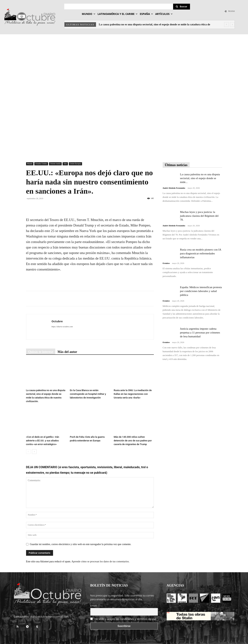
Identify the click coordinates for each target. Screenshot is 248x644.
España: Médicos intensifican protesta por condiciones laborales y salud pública (201, 291)
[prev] (226, 25)
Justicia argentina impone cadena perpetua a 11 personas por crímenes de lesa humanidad (200, 333)
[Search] (182, 7)
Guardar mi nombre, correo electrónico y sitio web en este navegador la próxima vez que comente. (81, 544)
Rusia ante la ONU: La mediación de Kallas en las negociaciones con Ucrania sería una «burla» (133, 394)
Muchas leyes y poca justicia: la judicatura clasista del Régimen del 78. (199, 216)
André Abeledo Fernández (174, 188)
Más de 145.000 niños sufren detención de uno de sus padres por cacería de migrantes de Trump (133, 441)
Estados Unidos (41, 164)
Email (94, 606)
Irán (65, 164)
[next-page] (34, 452)
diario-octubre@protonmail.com (50, 617)
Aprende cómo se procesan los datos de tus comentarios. (100, 562)
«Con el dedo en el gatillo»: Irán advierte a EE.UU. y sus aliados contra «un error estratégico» (43, 441)
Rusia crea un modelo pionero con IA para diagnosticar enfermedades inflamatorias (201, 253)
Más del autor (67, 352)
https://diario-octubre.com (62, 326)
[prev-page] (28, 452)
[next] (232, 25)
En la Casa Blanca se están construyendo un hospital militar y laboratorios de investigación (88, 394)
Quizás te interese (41, 352)
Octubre (57, 321)
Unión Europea (76, 164)
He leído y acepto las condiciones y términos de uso (125, 619)
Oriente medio (55, 164)
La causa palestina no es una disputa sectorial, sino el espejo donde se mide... (200, 178)
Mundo (30, 164)
